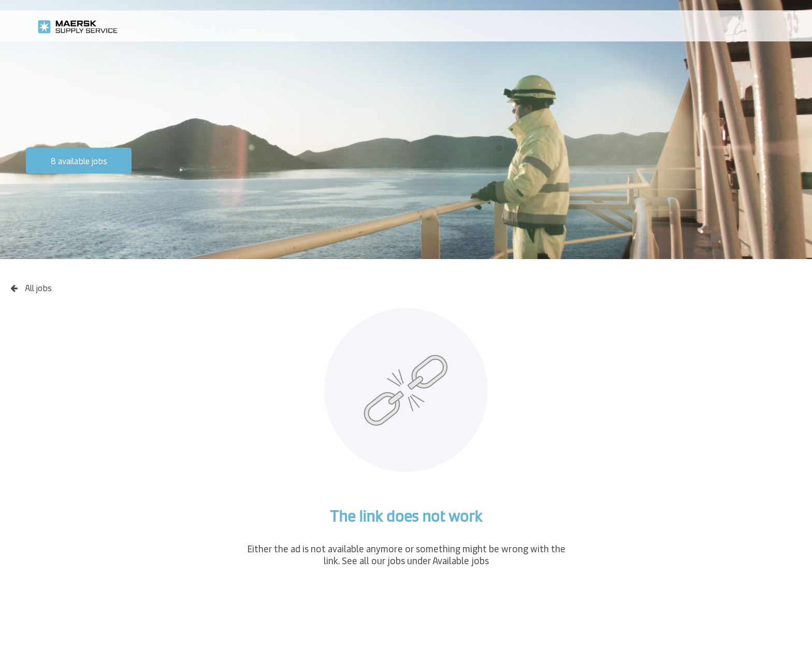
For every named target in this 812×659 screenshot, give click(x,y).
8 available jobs (79, 161)
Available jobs (461, 560)
